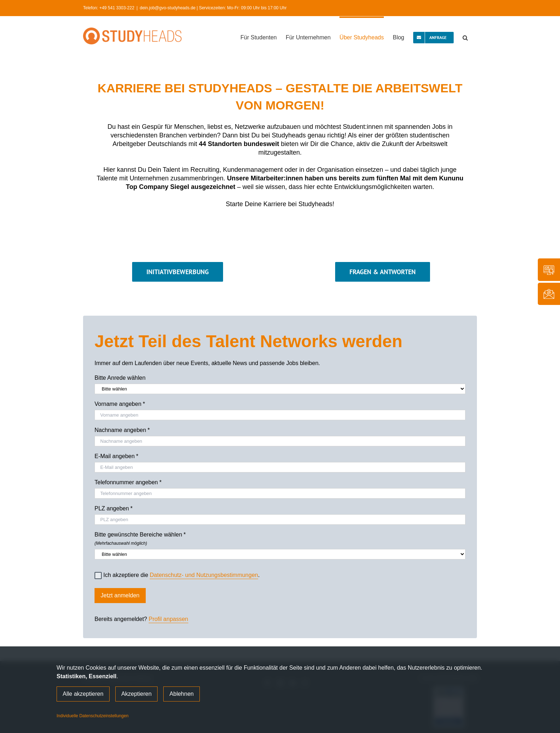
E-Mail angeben (116, 456)
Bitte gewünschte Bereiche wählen (280, 538)
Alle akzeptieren (83, 694)
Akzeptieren (137, 694)
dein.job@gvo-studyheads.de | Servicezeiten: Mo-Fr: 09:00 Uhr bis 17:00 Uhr (213, 8)
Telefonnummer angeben (128, 482)
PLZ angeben (114, 509)
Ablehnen (182, 694)
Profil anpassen (168, 619)
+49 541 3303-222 (117, 8)
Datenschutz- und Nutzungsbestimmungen (204, 575)
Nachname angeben (122, 430)
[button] (465, 37)
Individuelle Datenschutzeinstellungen (93, 716)
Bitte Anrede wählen (120, 378)
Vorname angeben (120, 404)
